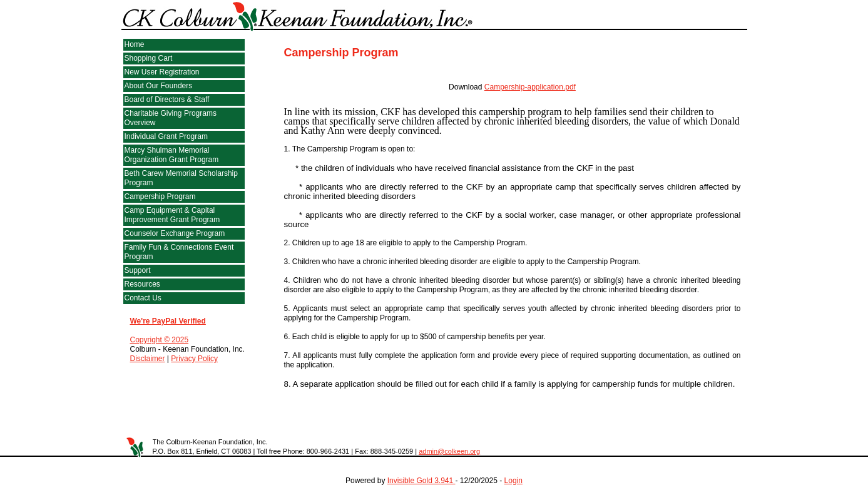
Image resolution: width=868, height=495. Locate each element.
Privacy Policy (194, 359)
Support (138, 270)
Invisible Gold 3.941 (421, 481)
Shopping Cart (149, 58)
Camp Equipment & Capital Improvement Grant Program (172, 215)
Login (513, 481)
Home (135, 44)
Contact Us (143, 298)
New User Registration (162, 72)
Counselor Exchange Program (175, 233)
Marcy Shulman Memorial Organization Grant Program (172, 155)
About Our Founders (159, 86)
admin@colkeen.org (449, 451)
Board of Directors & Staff (167, 100)
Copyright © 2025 (160, 340)
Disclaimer (148, 359)
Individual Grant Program (166, 136)
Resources (142, 284)
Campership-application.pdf (530, 87)
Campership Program (160, 196)
